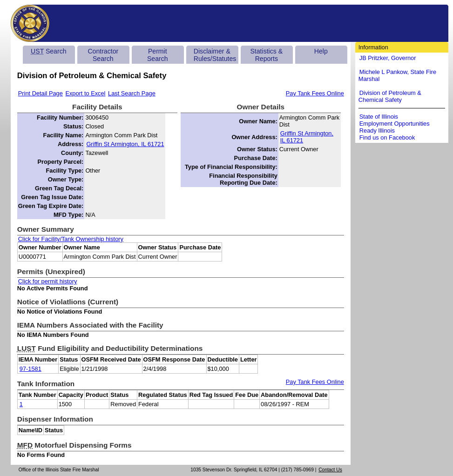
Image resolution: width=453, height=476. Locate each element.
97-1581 (30, 369)
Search (48, 51)
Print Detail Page (41, 93)
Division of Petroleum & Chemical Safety (390, 96)
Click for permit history (48, 281)
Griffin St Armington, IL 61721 (125, 144)
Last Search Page (132, 93)
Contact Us (330, 470)
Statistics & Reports (266, 55)
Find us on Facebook (387, 137)
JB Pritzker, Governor (388, 58)
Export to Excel (85, 93)
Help (321, 51)
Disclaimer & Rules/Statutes (215, 55)
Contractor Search (103, 55)
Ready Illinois (377, 131)
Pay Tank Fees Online (315, 93)
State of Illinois (379, 117)
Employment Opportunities (395, 124)
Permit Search (158, 55)
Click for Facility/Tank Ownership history (71, 239)
